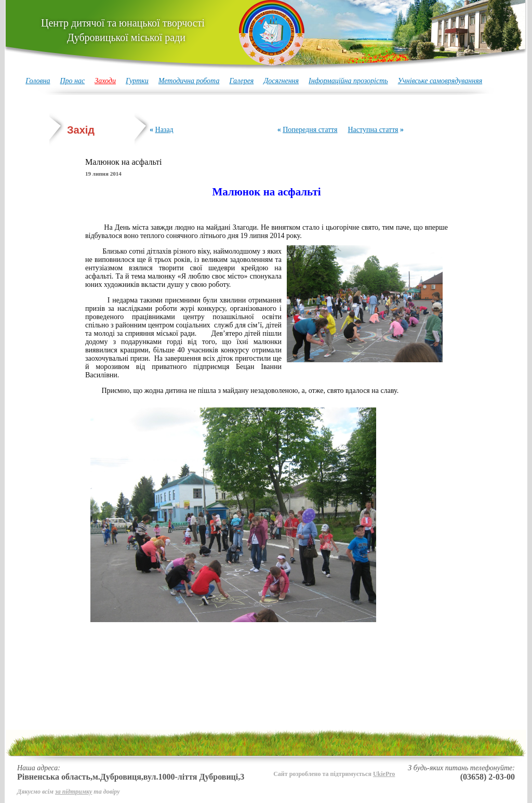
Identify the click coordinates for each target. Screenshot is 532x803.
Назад (164, 130)
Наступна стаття (373, 130)
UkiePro (384, 774)
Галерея (241, 81)
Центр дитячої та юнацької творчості (123, 30)
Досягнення (281, 81)
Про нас (72, 81)
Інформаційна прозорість (348, 81)
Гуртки (137, 81)
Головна (38, 81)
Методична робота (189, 81)
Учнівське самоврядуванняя (440, 81)
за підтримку (74, 792)
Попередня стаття (310, 130)
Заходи (105, 81)
